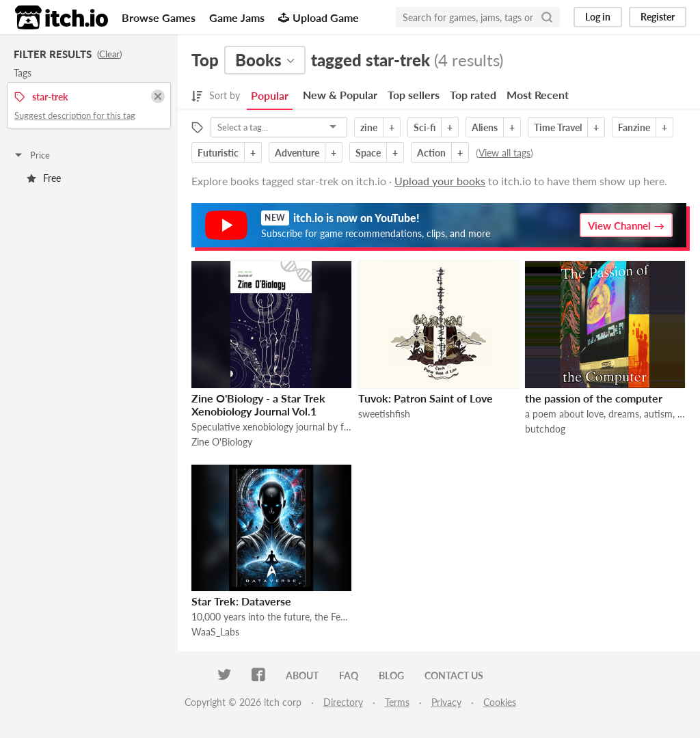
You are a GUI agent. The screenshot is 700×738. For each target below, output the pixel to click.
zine (369, 127)
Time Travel (558, 127)
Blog (391, 675)
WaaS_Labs (215, 632)
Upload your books (440, 181)
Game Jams (237, 17)
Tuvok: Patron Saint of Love (426, 398)
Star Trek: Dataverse (241, 601)
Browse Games (159, 17)
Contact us (454, 675)
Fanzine (634, 127)
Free (44, 178)
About (302, 675)
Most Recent (538, 95)
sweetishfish (384, 414)
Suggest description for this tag (75, 115)
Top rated (473, 95)
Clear (109, 54)
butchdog (545, 429)
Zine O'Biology (222, 442)
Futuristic (218, 153)
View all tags (504, 153)
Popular (270, 95)
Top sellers (414, 95)
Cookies (500, 702)
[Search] (547, 17)
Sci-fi (425, 127)
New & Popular (340, 95)
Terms (397, 702)
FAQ (349, 675)
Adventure (297, 153)
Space (368, 153)
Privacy (446, 702)
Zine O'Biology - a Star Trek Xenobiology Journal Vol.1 (258, 405)
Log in (598, 17)
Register (658, 17)
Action (431, 153)
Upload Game (319, 17)
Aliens (485, 127)
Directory (343, 702)
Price (31, 155)
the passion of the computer (594, 398)
